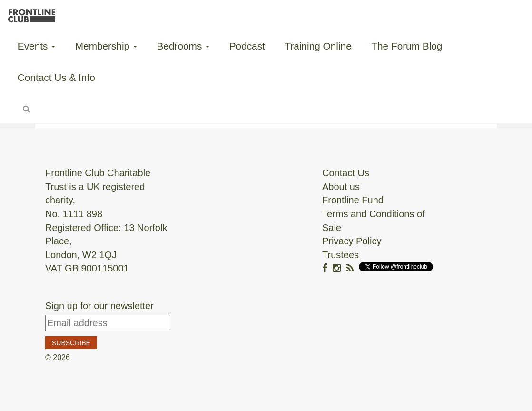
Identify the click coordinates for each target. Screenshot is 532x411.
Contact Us (346, 173)
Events (36, 46)
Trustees (340, 255)
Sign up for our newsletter (99, 306)
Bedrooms (183, 46)
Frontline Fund (353, 200)
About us (341, 187)
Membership (106, 46)
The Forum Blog (407, 46)
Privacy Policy (352, 241)
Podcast (247, 46)
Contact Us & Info (56, 77)
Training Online (318, 46)
